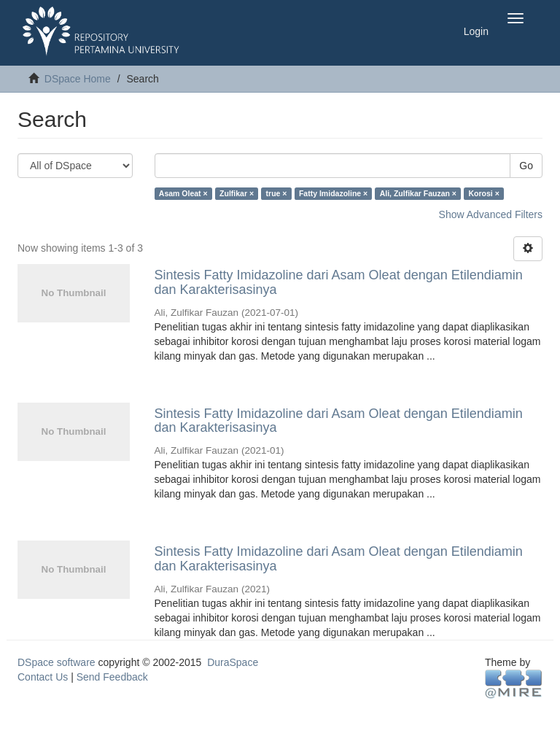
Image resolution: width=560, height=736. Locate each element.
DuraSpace (233, 662)
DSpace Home (78, 79)
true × (277, 193)
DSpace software (57, 662)
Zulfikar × (237, 193)
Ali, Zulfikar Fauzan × (418, 193)
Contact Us (43, 677)
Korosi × (483, 193)
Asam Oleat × (183, 193)
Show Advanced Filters (491, 214)
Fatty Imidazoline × (333, 193)
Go (526, 166)
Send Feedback (112, 677)
